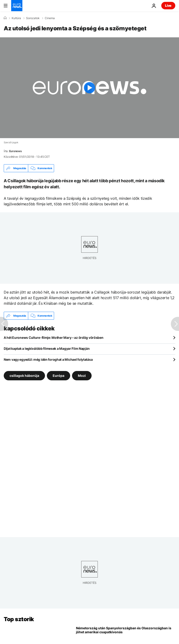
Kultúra (16, 18)
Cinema (50, 18)
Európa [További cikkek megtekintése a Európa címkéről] (59, 376)
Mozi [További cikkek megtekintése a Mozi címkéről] (82, 376)
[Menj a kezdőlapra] (17, 6)
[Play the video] (89, 88)
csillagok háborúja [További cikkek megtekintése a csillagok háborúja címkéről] (24, 376)
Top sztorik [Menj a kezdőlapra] (19, 619)
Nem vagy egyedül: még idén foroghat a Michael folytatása (48, 359)
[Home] (5, 18)
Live (168, 5)
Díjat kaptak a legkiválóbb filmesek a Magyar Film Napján (47, 348)
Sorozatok (33, 18)
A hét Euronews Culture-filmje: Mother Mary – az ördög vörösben (54, 338)
